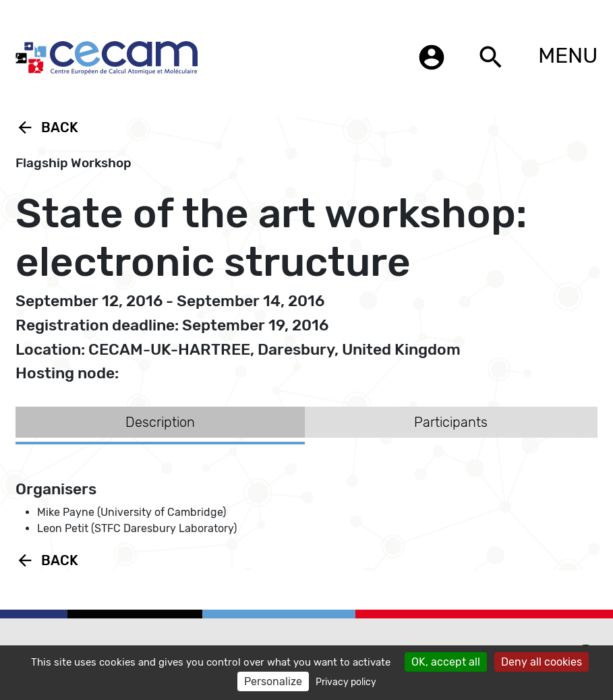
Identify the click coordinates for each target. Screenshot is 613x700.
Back (47, 127)
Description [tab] (160, 422)
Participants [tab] (451, 422)
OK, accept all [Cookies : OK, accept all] (446, 662)
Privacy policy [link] (346, 682)
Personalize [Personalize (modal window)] (273, 681)
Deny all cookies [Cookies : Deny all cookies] (542, 662)
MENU (568, 55)
